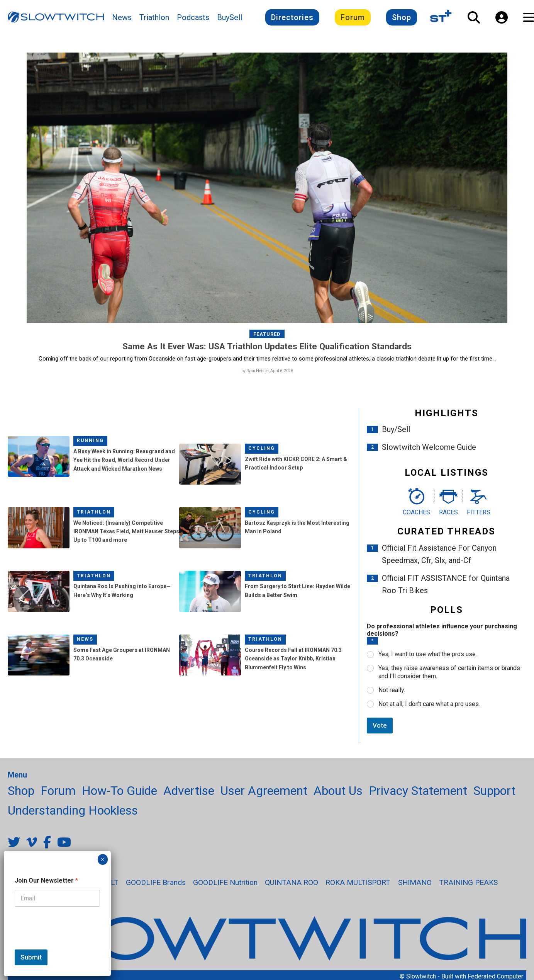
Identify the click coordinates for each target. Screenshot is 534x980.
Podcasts (193, 20)
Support (494, 793)
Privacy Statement (418, 793)
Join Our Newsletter (46, 880)
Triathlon (154, 20)
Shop (402, 20)
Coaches (416, 514)
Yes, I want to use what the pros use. (428, 656)
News (122, 20)
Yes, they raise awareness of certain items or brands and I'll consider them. (449, 674)
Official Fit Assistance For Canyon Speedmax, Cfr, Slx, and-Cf (439, 556)
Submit (31, 957)
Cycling (262, 451)
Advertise (189, 793)
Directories (292, 20)
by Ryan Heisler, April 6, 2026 (267, 373)
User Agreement (264, 793)
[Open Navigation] (529, 20)
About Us (338, 793)
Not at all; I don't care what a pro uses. (429, 706)
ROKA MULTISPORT (358, 885)
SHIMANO (415, 885)
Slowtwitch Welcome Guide (429, 449)
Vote (380, 728)
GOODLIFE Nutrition (225, 885)
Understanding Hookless (73, 813)
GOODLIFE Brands (156, 885)
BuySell (230, 20)
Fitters (479, 514)
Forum (353, 20)
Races (448, 514)
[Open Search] (474, 20)
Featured (267, 336)
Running (90, 443)
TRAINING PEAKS (468, 885)
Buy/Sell (396, 432)
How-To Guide (120, 793)
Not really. (392, 692)
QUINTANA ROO (292, 885)
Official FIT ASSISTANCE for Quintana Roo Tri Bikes (446, 587)
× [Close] (103, 859)
